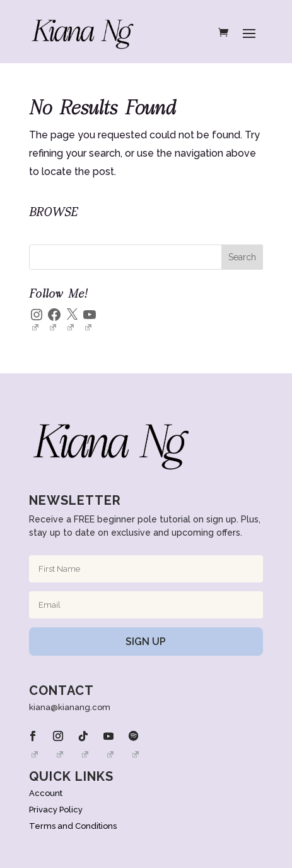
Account (46, 793)
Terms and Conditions (73, 826)
